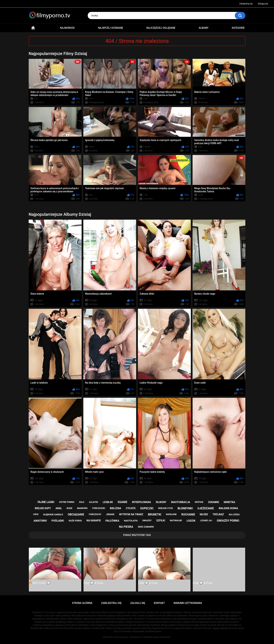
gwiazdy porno (228, 521)
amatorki (40, 521)
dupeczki (147, 508)
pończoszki (99, 508)
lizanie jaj (206, 521)
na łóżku (234, 514)
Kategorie (238, 28)
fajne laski (46, 502)
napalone (171, 514)
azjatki (93, 502)
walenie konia (228, 508)
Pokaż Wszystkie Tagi (137, 535)
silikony (161, 502)
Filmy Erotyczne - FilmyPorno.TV (129, 637)
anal (59, 508)
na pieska (126, 527)
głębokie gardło (53, 514)
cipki (36, 514)
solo (82, 502)
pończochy (95, 514)
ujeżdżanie (206, 508)
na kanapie (94, 521)
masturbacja (181, 502)
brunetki (155, 514)
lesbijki (108, 502)
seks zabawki (146, 527)
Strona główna (33, 28)
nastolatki (131, 521)
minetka (229, 502)
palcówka (112, 521)
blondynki (185, 508)
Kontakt (159, 603)
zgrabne (213, 502)
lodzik (191, 521)
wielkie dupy (43, 508)
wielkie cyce (165, 508)
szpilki (161, 521)
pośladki (58, 521)
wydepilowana (141, 502)
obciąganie (76, 514)
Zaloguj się (263, 4)
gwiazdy (147, 521)
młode (204, 514)
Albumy (203, 28)
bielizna (115, 508)
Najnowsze (67, 28)
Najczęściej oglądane (161, 28)
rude (69, 508)
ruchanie (188, 514)
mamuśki (82, 508)
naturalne (176, 521)
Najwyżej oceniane (111, 28)
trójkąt (218, 514)
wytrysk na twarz (131, 514)
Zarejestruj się (246, 4)
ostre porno (67, 502)
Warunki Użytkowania (188, 603)
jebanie (110, 514)
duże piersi (75, 521)
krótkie (199, 502)
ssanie (122, 502)
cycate (131, 508)
